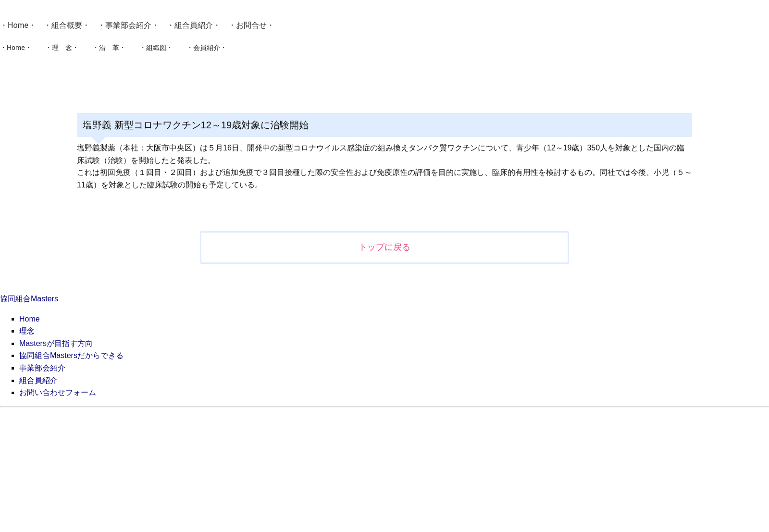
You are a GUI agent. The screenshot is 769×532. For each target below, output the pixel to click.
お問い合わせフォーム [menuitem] (58, 392)
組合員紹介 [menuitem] (38, 380)
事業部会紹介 (128, 25)
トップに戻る (384, 247)
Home (18, 25)
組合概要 (67, 25)
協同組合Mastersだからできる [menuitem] (71, 355)
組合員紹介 (194, 25)
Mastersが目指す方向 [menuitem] (56, 343)
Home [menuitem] (30, 319)
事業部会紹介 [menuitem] (42, 368)
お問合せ (251, 25)
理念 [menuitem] (27, 331)
